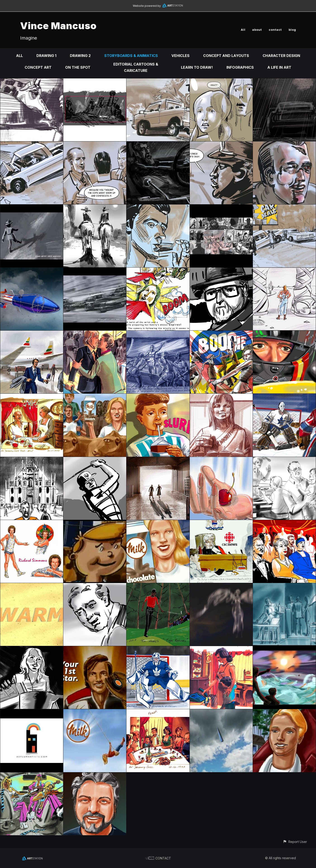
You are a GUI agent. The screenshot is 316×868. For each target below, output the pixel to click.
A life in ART (279, 67)
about (257, 30)
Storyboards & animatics (131, 56)
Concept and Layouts (226, 56)
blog (292, 30)
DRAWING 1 (46, 56)
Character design (281, 56)
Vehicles (181, 56)
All (243, 30)
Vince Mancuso (58, 26)
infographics (240, 67)
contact (275, 30)
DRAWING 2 (80, 56)
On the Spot (78, 67)
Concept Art (38, 67)
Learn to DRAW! (197, 67)
